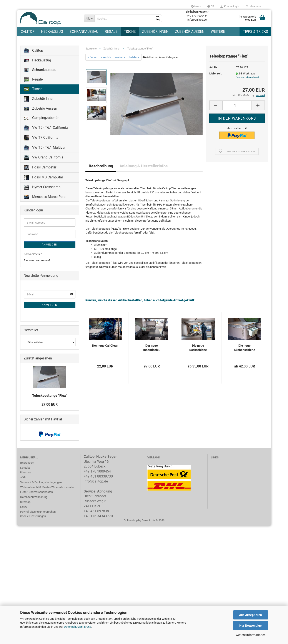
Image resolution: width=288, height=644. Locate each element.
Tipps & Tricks (255, 32)
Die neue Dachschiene (198, 348)
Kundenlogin (230, 7)
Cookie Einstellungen (33, 516)
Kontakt (25, 468)
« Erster (92, 57)
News (196, 7)
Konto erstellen (33, 254)
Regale (111, 32)
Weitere (218, 32)
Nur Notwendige (251, 626)
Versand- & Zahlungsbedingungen (41, 482)
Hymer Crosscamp (42, 187)
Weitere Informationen (251, 635)
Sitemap (25, 502)
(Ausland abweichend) (248, 78)
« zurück (106, 57)
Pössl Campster (40, 167)
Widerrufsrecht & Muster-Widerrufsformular (47, 487)
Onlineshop (131, 520)
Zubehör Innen (155, 32)
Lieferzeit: (216, 73)
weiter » (120, 57)
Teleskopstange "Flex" (50, 396)
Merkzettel (254, 7)
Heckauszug (52, 32)
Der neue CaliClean (105, 346)
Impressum (27, 463)
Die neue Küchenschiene (245, 348)
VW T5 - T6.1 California (46, 128)
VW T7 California (41, 138)
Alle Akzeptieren (251, 615)
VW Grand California (44, 158)
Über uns (26, 472)
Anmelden (50, 245)
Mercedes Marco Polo (45, 197)
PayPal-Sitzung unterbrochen (38, 512)
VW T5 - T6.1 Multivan (45, 148)
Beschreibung (101, 166)
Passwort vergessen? (37, 260)
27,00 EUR (50, 404)
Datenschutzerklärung (77, 627)
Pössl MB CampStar (43, 177)
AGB (23, 477)
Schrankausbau (84, 32)
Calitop (28, 32)
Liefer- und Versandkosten (37, 492)
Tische (130, 32)
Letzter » (134, 57)
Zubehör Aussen (190, 32)
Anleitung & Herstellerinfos (144, 166)
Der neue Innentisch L (152, 348)
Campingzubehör (41, 118)
